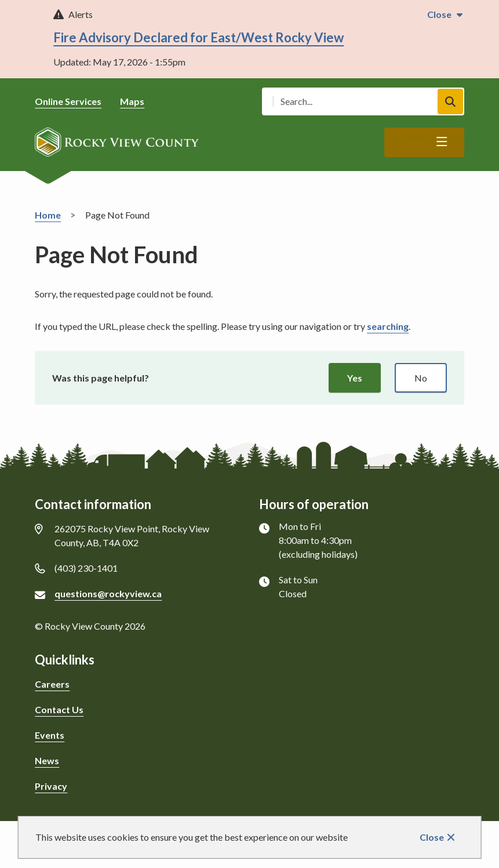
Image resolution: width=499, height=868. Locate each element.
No (421, 378)
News (47, 760)
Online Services (68, 101)
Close (432, 837)
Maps (132, 101)
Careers (52, 684)
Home (48, 215)
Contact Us (59, 709)
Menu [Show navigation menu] (415, 143)
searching (388, 326)
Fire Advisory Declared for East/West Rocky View (198, 37)
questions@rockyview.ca (108, 593)
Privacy (51, 786)
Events (50, 735)
